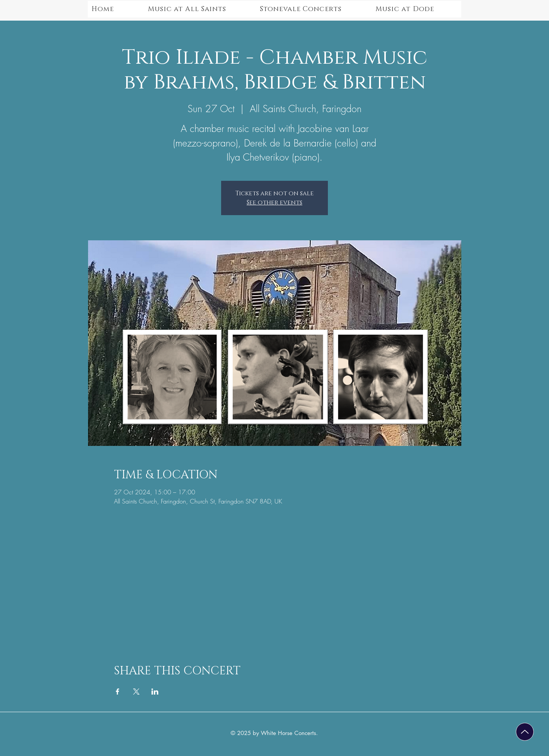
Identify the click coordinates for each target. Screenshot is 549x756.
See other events (274, 203)
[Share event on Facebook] (118, 692)
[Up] (525, 732)
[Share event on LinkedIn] (155, 692)
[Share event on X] (136, 692)
